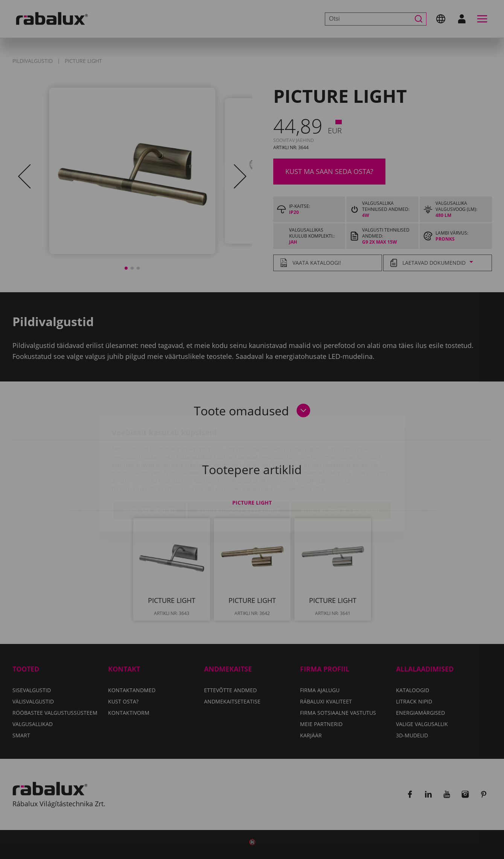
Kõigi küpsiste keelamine (238, 467)
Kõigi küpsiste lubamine (341, 467)
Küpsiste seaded (150, 467)
